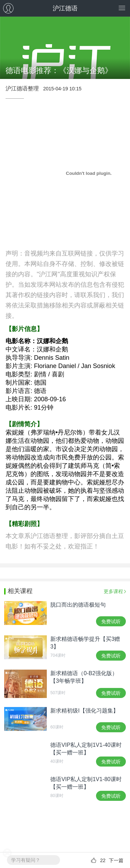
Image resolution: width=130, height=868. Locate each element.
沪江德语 (65, 8)
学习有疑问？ (26, 860)
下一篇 (116, 860)
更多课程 (113, 591)
